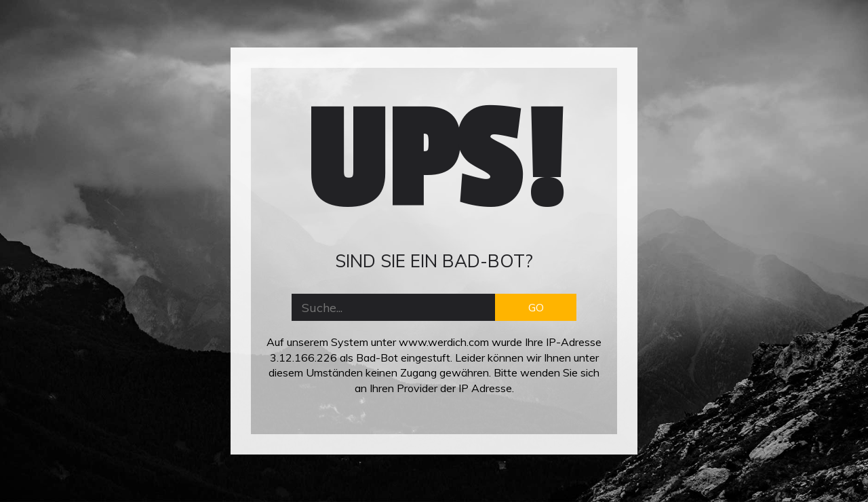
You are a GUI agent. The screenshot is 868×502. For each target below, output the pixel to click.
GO (536, 307)
